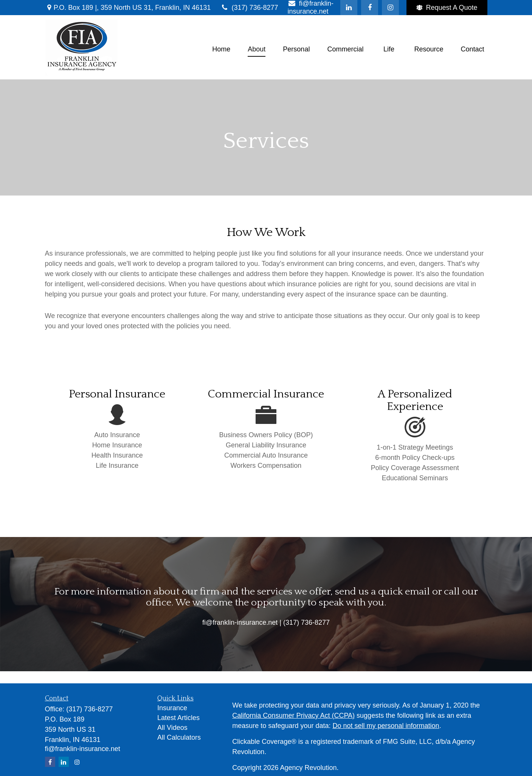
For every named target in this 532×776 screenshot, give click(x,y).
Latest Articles (178, 718)
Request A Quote (447, 8)
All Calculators (179, 737)
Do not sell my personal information (386, 726)
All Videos (172, 728)
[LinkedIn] (349, 8)
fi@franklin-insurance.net (83, 749)
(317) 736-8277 (249, 8)
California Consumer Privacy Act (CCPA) (293, 715)
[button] (221, 49)
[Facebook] (370, 8)
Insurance (172, 708)
